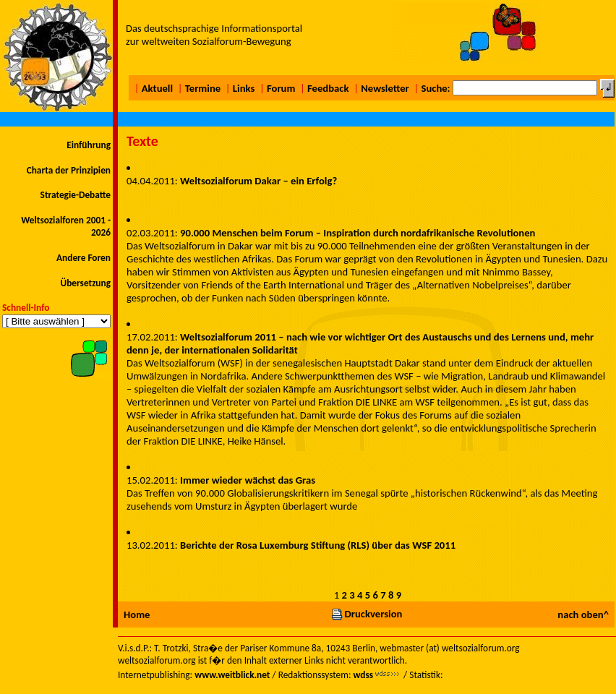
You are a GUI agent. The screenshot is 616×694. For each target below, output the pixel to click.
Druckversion (367, 614)
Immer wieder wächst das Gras (248, 480)
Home (137, 614)
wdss (363, 675)
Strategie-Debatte (76, 195)
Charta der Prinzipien (69, 170)
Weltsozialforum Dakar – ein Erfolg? (258, 181)
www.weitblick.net (232, 675)
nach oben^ (583, 614)
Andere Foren (84, 258)
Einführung (89, 145)
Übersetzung (85, 283)
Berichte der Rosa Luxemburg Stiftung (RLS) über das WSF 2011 (318, 545)
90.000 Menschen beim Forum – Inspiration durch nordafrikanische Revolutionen (358, 233)
